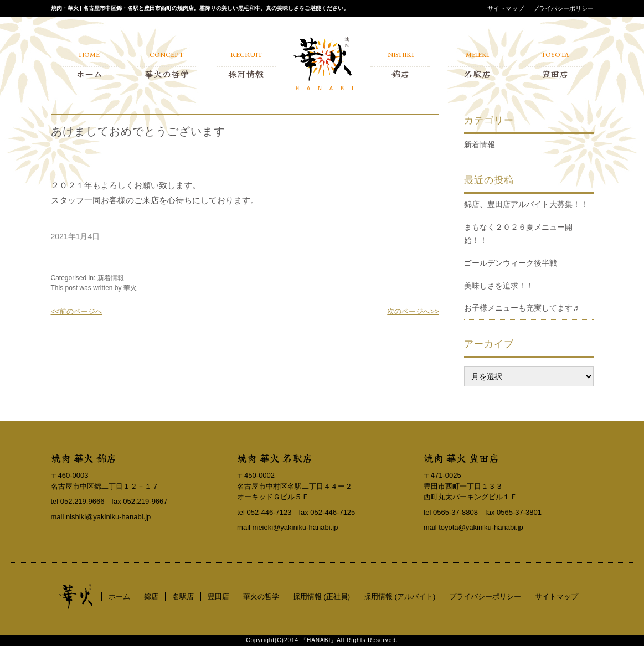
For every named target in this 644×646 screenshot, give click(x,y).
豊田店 (218, 596)
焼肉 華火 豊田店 (461, 458)
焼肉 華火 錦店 (84, 458)
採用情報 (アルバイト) (400, 596)
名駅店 (183, 596)
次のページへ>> (413, 311)
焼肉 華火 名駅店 (275, 458)
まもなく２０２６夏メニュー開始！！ (518, 234)
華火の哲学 (261, 596)
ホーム (119, 596)
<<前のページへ (77, 311)
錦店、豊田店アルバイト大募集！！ (526, 204)
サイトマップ (506, 8)
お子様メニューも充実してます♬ (521, 308)
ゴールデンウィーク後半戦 (511, 263)
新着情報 (111, 278)
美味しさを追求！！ (499, 286)
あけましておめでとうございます (138, 131)
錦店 (151, 596)
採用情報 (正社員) (321, 596)
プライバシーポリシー (563, 8)
